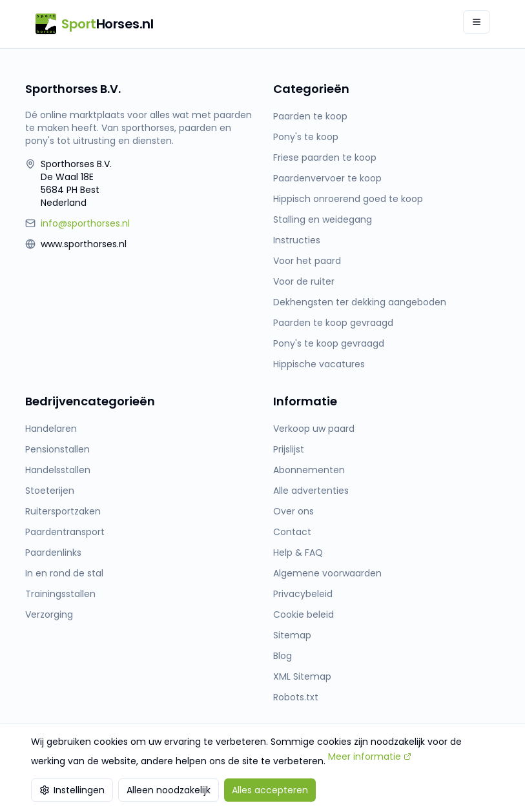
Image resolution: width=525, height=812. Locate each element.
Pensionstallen (57, 449)
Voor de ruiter (304, 281)
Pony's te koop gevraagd (329, 343)
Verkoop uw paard (314, 429)
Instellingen (72, 790)
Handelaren (51, 429)
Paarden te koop (310, 116)
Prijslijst (289, 449)
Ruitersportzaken (63, 511)
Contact (292, 532)
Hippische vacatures (319, 364)
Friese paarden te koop (325, 157)
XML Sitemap (302, 676)
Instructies (297, 240)
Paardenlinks (53, 553)
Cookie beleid (304, 614)
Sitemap (292, 635)
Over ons (293, 511)
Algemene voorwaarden (327, 573)
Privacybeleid (303, 594)
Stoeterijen (50, 491)
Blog (283, 656)
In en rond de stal (64, 573)
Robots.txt (296, 697)
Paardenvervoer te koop (327, 178)
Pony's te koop (306, 137)
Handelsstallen (58, 470)
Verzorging (49, 614)
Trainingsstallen (60, 594)
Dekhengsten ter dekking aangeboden (360, 302)
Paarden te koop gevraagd (333, 323)
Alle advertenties (311, 491)
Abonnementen (309, 470)
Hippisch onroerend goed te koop (348, 199)
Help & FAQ (298, 553)
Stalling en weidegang (323, 219)
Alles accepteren (270, 790)
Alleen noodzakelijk (169, 790)
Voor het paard (307, 261)
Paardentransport (65, 532)
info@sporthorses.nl (85, 223)
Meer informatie (370, 756)
